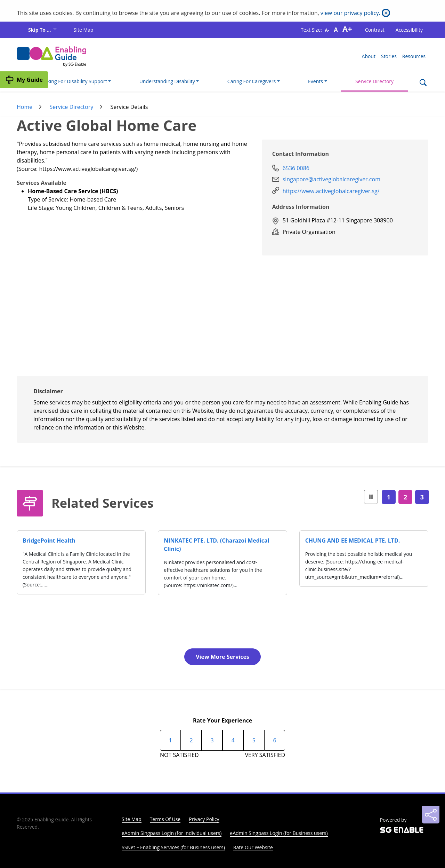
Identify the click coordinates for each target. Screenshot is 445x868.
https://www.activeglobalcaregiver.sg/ (331, 191)
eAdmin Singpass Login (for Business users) (279, 833)
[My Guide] (24, 80)
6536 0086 (296, 168)
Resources (414, 56)
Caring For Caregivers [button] (252, 81)
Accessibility (409, 30)
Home (25, 107)
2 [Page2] (405, 497)
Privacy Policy (204, 819)
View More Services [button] (222, 657)
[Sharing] (431, 815)
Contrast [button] (375, 30)
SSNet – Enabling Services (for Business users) (173, 847)
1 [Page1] (389, 497)
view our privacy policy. (350, 13)
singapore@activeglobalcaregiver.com (331, 179)
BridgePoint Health (49, 540)
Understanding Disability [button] (167, 81)
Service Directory (374, 81)
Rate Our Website (253, 847)
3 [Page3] (422, 497)
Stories (389, 56)
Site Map (84, 30)
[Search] (423, 83)
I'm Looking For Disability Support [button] (69, 81)
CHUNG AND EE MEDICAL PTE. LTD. (353, 540)
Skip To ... (40, 30)
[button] (371, 497)
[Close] (386, 13)
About (369, 56)
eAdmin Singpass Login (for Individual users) (172, 833)
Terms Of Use (165, 819)
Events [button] (315, 81)
